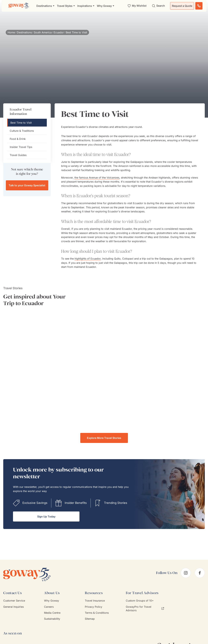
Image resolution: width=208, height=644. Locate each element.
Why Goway (52, 601)
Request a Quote (182, 6)
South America (43, 32)
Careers (49, 607)
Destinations (24, 32)
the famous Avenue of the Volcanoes (97, 178)
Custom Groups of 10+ (140, 601)
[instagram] (186, 573)
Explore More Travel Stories (104, 438)
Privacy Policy (94, 607)
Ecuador (59, 32)
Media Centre (52, 613)
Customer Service (14, 601)
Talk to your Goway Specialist (27, 185)
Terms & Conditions (97, 613)
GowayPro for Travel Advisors (145, 609)
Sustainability (52, 619)
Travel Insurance (95, 601)
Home (11, 32)
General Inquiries (13, 607)
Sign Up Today (46, 516)
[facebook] (200, 573)
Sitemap (90, 619)
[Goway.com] (19, 6)
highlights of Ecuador (88, 259)
